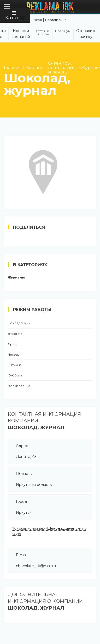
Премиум (63, 31)
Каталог (15, 16)
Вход (38, 20)
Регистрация (56, 20)
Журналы (16, 277)
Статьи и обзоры (43, 33)
